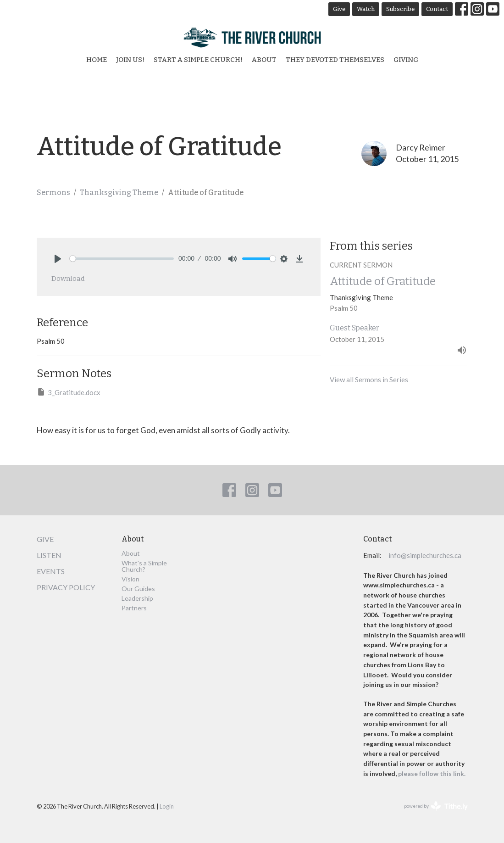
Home (97, 60)
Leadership (137, 598)
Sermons (53, 193)
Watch (366, 9)
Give (339, 9)
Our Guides (138, 589)
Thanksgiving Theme (119, 193)
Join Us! (130, 60)
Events (51, 571)
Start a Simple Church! (198, 60)
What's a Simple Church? (144, 566)
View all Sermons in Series (369, 380)
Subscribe (400, 9)
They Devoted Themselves (335, 60)
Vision (130, 579)
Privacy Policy (66, 587)
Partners (134, 608)
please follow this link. (432, 773)
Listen (49, 555)
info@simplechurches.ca (425, 555)
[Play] (58, 259)
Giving (406, 60)
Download (68, 279)
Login (167, 806)
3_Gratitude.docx (69, 392)
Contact (437, 9)
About (264, 60)
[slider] (122, 259)
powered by (436, 806)
